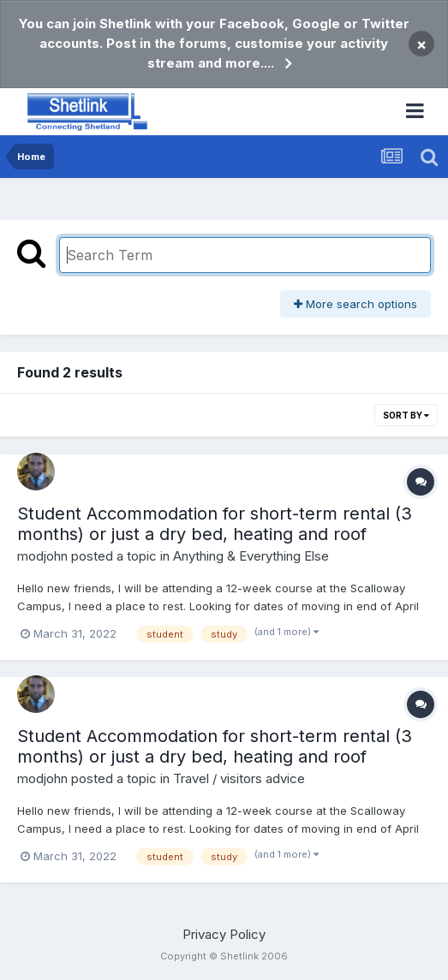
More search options (355, 304)
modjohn (42, 556)
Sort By (406, 415)
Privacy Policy (224, 934)
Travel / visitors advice (239, 778)
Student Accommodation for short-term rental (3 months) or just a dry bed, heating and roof (215, 524)
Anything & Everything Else (251, 556)
